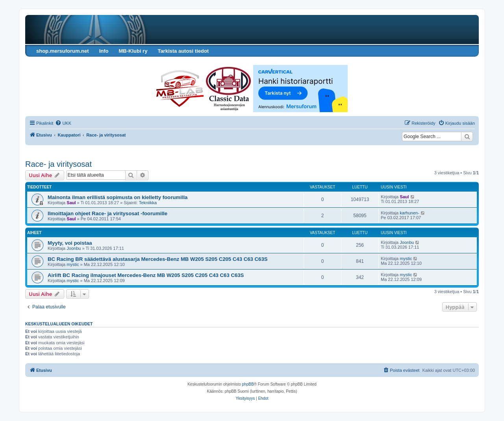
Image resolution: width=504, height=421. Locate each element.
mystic (73, 264)
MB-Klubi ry (133, 51)
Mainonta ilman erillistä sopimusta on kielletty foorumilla (118, 197)
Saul (71, 203)
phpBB (248, 384)
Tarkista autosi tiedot (183, 51)
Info (104, 51)
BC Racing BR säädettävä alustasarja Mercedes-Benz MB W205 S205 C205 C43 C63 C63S (158, 259)
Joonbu (74, 248)
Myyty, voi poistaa (70, 243)
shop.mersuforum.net (63, 51)
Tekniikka (148, 203)
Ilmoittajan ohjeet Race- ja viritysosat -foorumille (107, 213)
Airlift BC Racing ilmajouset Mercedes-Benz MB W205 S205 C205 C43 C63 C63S (146, 275)
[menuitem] (63, 123)
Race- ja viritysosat (58, 164)
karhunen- (409, 213)
